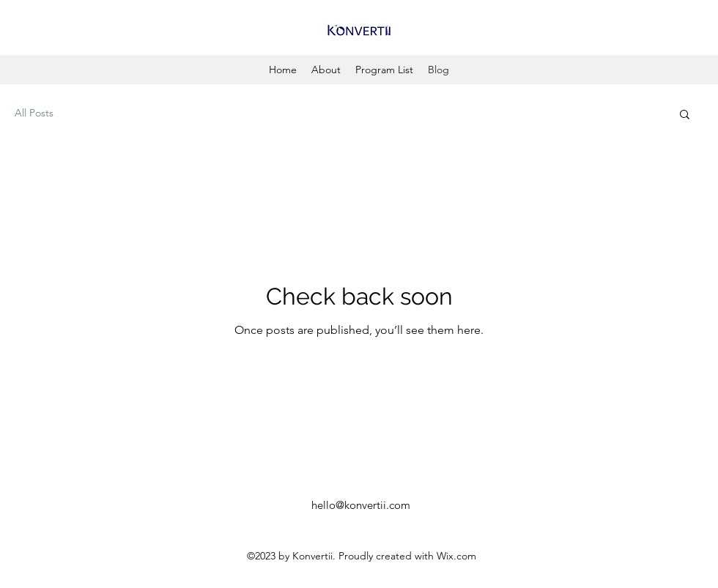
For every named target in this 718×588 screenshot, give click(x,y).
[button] (685, 115)
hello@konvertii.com (361, 505)
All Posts (34, 113)
